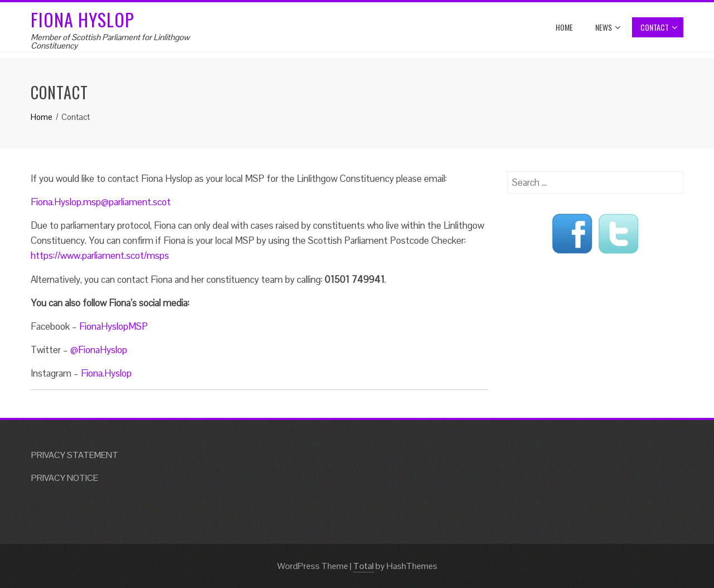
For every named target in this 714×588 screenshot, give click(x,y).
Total (363, 566)
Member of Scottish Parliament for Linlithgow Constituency (110, 41)
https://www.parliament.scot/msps (100, 256)
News (608, 27)
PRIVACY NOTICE (65, 478)
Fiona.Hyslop (106, 373)
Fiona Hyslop (83, 19)
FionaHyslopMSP (114, 326)
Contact (659, 27)
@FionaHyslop (99, 350)
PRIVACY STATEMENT (75, 455)
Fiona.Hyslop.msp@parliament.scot (101, 202)
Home (564, 27)
